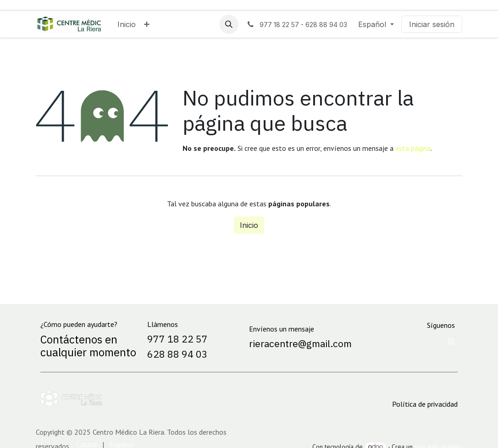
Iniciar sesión (432, 24)
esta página (413, 148)
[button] (229, 24)
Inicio (249, 225)
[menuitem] (127, 24)
